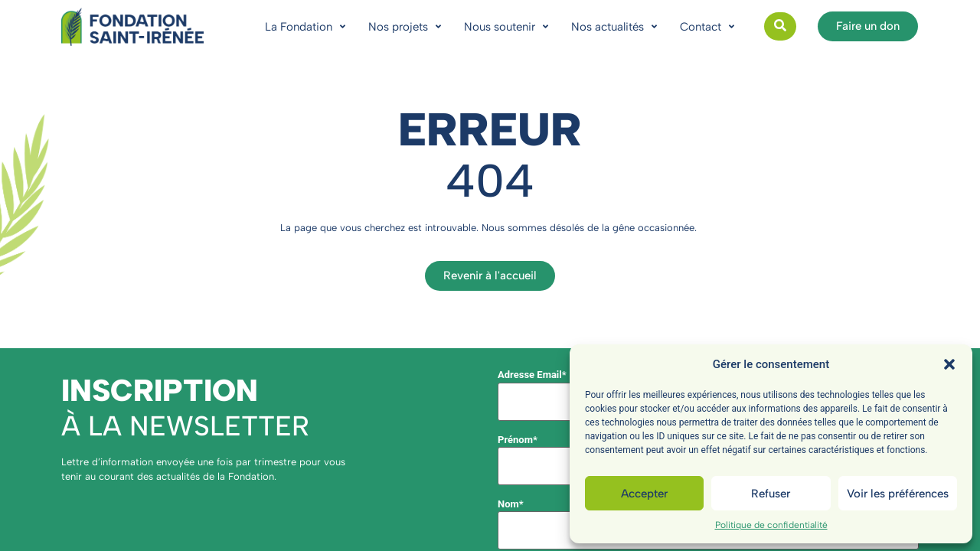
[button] (949, 364)
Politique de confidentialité (771, 525)
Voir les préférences (898, 494)
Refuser (771, 494)
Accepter (644, 494)
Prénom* (518, 440)
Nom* (511, 504)
